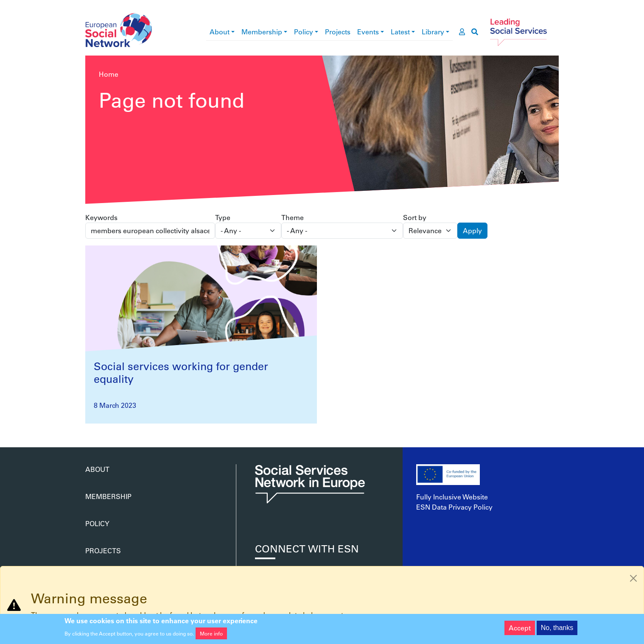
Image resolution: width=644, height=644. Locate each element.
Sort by (415, 217)
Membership (262, 32)
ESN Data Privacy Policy (454, 507)
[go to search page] (475, 32)
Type (223, 217)
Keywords (101, 217)
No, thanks (557, 630)
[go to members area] (462, 32)
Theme (293, 217)
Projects (338, 32)
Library (433, 32)
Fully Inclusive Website (452, 497)
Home (109, 74)
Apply (472, 230)
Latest (400, 32)
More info (211, 636)
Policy (304, 32)
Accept (520, 630)
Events (368, 32)
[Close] (633, 578)
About (220, 32)
